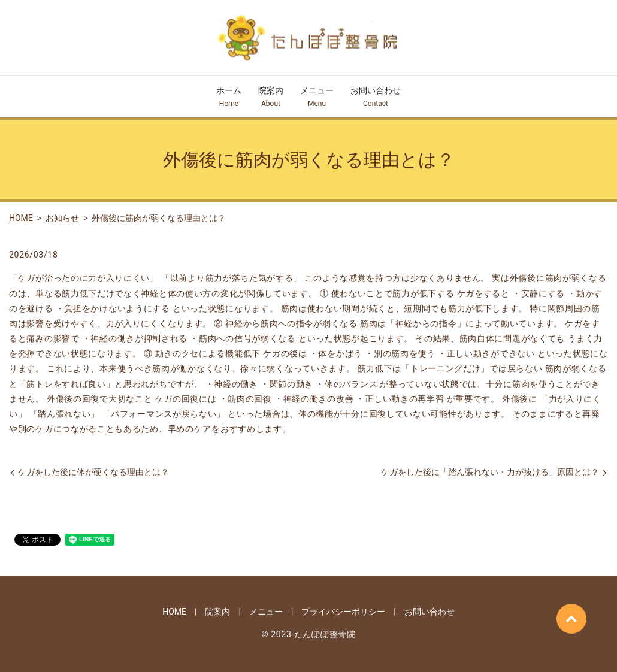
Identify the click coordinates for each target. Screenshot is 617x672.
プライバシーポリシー (343, 612)
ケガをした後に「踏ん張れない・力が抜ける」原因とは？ (490, 472)
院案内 (271, 97)
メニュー (317, 97)
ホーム (229, 97)
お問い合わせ (376, 97)
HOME (21, 218)
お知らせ (62, 218)
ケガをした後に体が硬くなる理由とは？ (93, 472)
